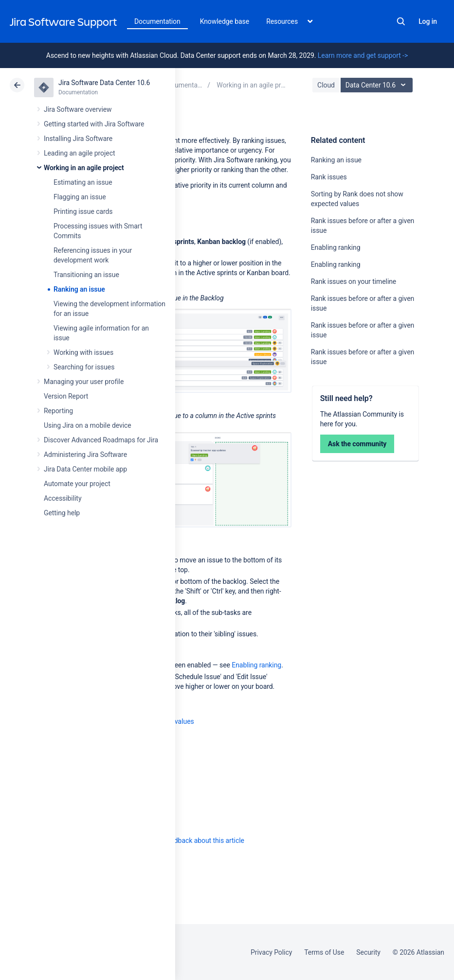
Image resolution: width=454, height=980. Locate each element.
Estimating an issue (83, 182)
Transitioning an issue (86, 275)
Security (368, 952)
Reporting (58, 411)
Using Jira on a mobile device (88, 425)
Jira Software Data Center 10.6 (104, 83)
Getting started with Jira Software (94, 124)
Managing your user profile (84, 382)
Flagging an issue (80, 197)
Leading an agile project (79, 153)
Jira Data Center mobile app (85, 469)
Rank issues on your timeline (354, 281)
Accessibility (63, 498)
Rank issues (329, 177)
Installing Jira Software (78, 139)
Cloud (326, 85)
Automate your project (77, 484)
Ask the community (357, 444)
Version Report (66, 396)
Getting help (62, 513)
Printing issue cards (83, 211)
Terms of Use (324, 952)
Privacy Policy (271, 952)
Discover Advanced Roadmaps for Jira (101, 440)
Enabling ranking (336, 247)
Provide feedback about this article (192, 840)
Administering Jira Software (85, 455)
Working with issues (83, 352)
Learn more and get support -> (363, 55)
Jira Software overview (78, 109)
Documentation (157, 21)
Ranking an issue (79, 289)
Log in (428, 21)
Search (401, 21)
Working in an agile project (84, 168)
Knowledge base (225, 21)
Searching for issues (84, 367)
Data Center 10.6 (378, 85)
